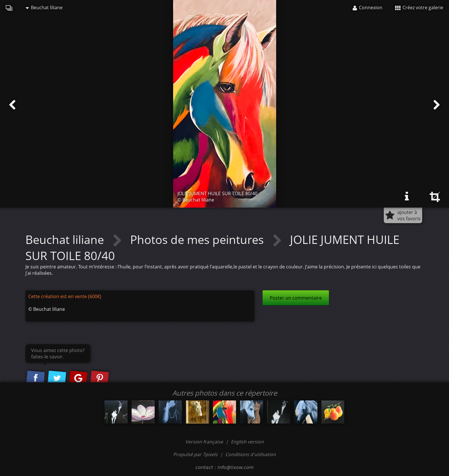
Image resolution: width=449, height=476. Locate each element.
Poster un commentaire (296, 298)
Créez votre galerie (419, 7)
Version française (205, 442)
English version (247, 442)
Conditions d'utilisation (251, 454)
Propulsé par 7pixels (195, 454)
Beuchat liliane (44, 7)
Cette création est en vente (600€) (65, 296)
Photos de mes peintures (198, 239)
